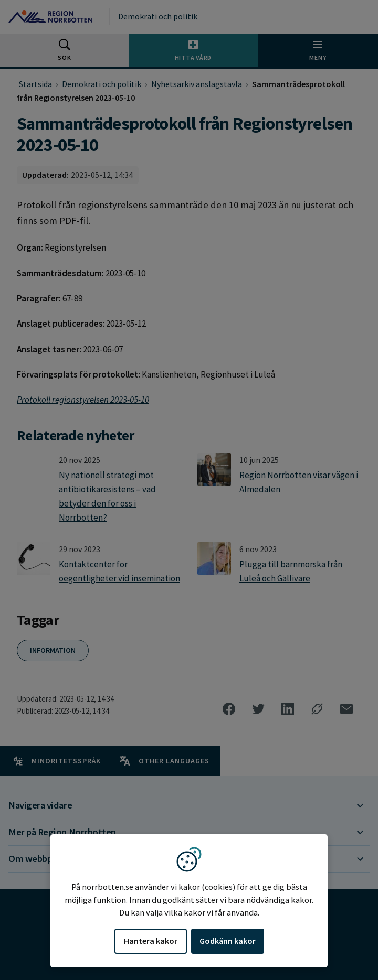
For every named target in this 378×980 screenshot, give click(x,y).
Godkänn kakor (228, 941)
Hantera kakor (151, 941)
